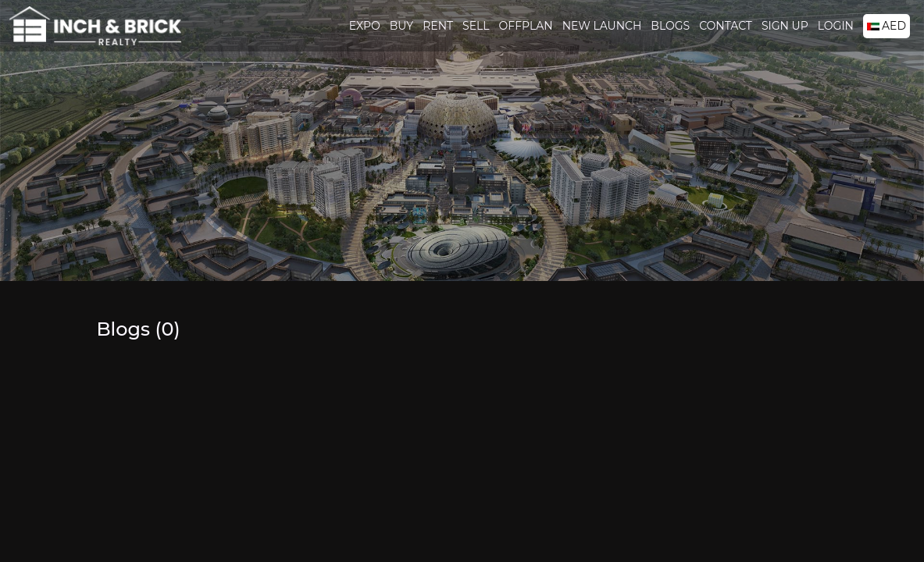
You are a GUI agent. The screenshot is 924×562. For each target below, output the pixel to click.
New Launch (602, 26)
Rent (438, 26)
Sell (476, 26)
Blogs (670, 26)
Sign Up (785, 26)
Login (836, 26)
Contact (726, 26)
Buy (401, 26)
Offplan (526, 26)
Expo (365, 26)
